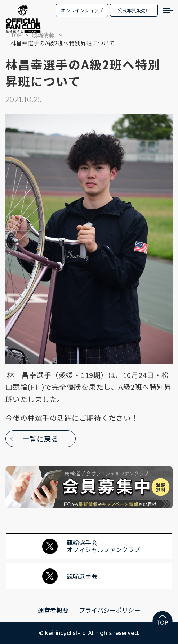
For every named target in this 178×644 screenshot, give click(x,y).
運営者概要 (53, 610)
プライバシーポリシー (110, 610)
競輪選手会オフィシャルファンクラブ (91, 546)
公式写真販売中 (134, 10)
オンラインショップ (82, 10)
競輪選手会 (70, 576)
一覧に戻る (40, 439)
